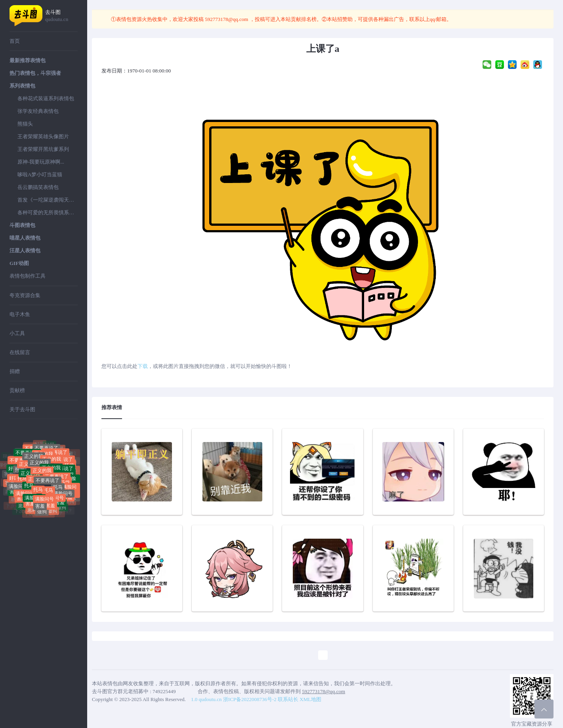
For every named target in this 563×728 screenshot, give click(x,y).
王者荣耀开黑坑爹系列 (43, 149)
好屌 (50, 446)
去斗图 (61, 16)
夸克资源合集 (25, 295)
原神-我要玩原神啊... (41, 162)
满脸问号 (18, 488)
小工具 (17, 333)
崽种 (23, 507)
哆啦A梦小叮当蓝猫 (40, 174)
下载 (143, 366)
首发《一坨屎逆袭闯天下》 (48, 200)
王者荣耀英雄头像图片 (43, 136)
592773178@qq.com (227, 19)
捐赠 (15, 371)
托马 (20, 472)
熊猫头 (25, 124)
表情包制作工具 (28, 276)
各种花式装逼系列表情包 (46, 98)
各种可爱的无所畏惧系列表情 (48, 212)
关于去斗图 (22, 409)
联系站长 (288, 699)
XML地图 (310, 699)
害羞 (9, 474)
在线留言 (20, 352)
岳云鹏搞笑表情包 (38, 187)
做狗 (42, 513)
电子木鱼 (20, 314)
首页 (15, 41)
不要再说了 (48, 484)
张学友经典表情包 (38, 111)
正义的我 (39, 467)
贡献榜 (17, 390)
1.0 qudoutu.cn (206, 699)
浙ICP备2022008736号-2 (250, 699)
